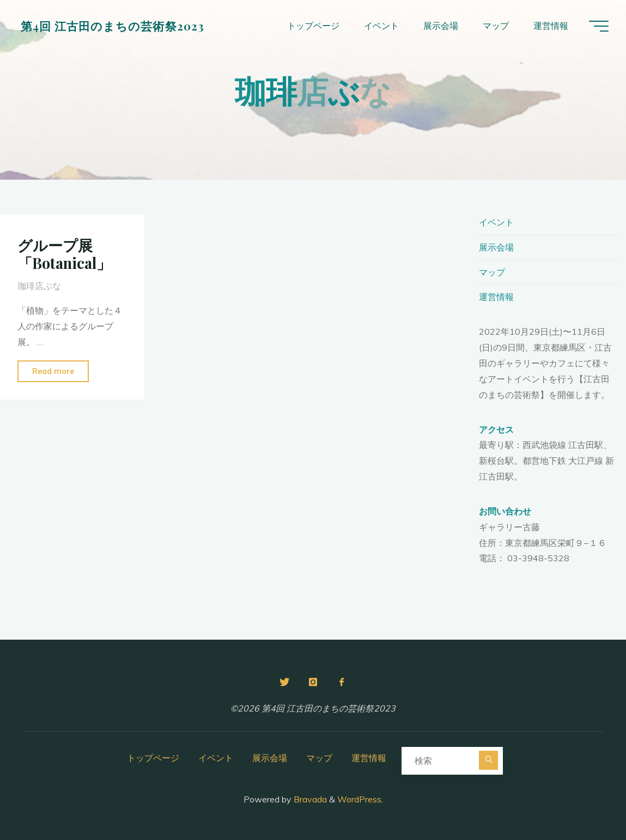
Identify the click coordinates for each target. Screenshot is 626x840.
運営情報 (496, 297)
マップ (492, 272)
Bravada (309, 799)
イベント (496, 222)
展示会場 (496, 247)
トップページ (153, 758)
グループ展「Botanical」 (64, 254)
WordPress (359, 799)
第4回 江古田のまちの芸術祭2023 (113, 26)
